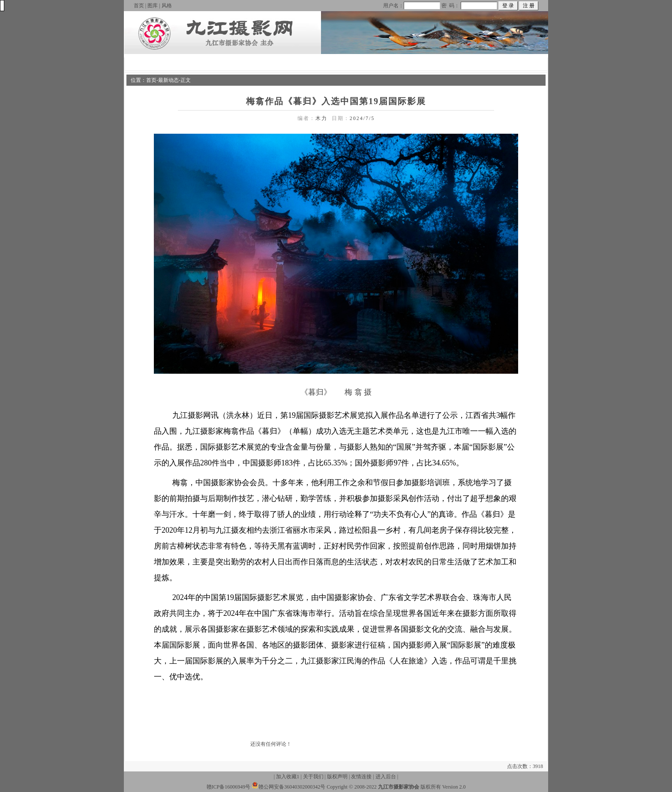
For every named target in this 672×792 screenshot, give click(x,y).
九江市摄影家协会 (399, 787)
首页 (139, 6)
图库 (153, 6)
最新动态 (168, 80)
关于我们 (313, 777)
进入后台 (386, 777)
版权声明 (337, 777)
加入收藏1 (288, 777)
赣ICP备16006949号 (229, 787)
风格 (167, 6)
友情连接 (361, 777)
